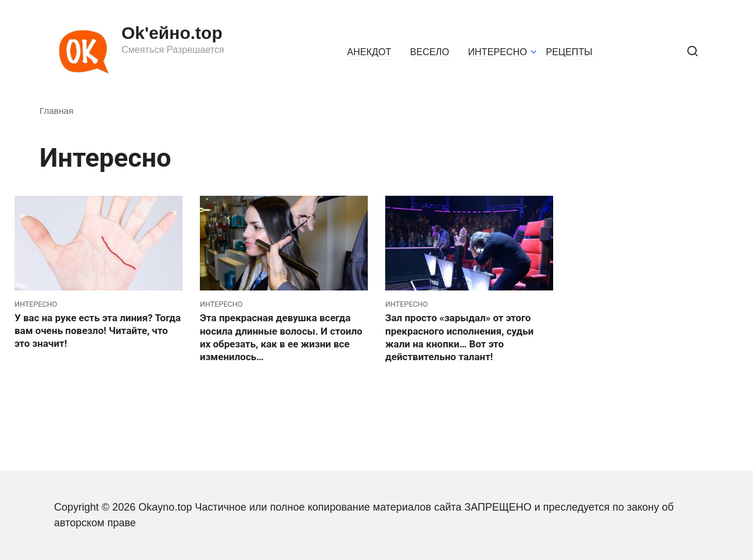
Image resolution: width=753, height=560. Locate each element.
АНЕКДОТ (369, 52)
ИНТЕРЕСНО (497, 52)
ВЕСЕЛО (430, 52)
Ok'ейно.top (172, 33)
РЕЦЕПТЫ (569, 52)
